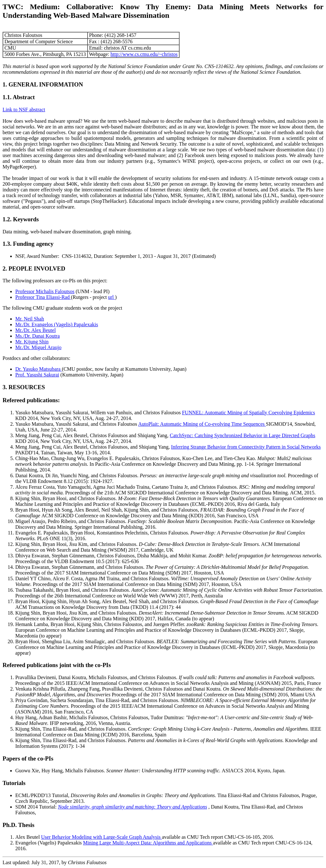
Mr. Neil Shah (30, 319)
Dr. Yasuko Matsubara (39, 369)
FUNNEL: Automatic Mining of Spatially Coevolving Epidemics (249, 413)
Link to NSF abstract (24, 110)
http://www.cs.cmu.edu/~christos (144, 54)
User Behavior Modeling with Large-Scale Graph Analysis (102, 837)
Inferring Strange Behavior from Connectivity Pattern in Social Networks (246, 447)
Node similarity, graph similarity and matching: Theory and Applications (133, 807)
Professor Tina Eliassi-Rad (43, 297)
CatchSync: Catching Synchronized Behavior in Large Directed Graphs (242, 435)
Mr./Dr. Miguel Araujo (38, 347)
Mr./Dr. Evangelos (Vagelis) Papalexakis (57, 324)
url (112, 297)
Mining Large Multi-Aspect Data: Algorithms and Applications (148, 843)
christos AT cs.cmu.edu (128, 48)
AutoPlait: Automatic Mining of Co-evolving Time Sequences (202, 424)
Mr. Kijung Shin (32, 342)
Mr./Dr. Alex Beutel (35, 330)
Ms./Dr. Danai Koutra (38, 336)
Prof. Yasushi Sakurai (37, 375)
